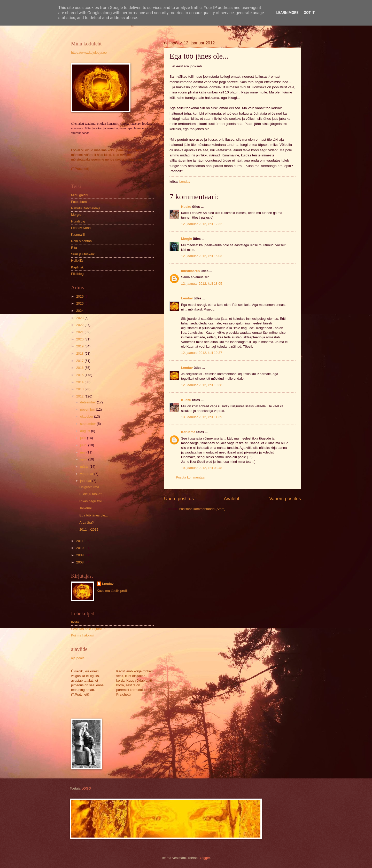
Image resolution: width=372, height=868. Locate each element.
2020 (80, 339)
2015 (80, 375)
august (86, 431)
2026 (80, 296)
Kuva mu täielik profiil (113, 591)
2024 (80, 311)
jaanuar (86, 481)
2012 (80, 396)
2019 (80, 346)
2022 (80, 325)
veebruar (87, 474)
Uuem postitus (179, 499)
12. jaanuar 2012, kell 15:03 (202, 256)
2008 (80, 562)
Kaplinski (78, 267)
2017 (80, 361)
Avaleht (231, 499)
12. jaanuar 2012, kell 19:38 (202, 385)
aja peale (78, 658)
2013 (80, 389)
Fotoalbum (79, 202)
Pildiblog (77, 274)
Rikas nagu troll (91, 501)
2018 (80, 353)
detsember (88, 402)
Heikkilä (77, 261)
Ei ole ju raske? (91, 494)
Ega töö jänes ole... (94, 515)
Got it (309, 13)
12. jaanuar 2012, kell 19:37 (202, 353)
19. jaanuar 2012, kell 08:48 (202, 468)
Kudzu (186, 207)
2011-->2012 (89, 529)
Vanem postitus (285, 499)
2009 (80, 555)
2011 (80, 541)
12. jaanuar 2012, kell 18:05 (202, 284)
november (88, 409)
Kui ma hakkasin (83, 635)
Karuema (188, 432)
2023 (80, 318)
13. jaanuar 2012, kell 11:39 (202, 417)
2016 (80, 368)
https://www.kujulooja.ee (89, 53)
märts (85, 467)
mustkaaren (190, 271)
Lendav (187, 298)
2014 (80, 382)
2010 (80, 548)
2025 (80, 303)
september (88, 424)
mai (83, 452)
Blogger (204, 858)
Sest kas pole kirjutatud (88, 629)
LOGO (86, 788)
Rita (74, 248)
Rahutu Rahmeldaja (86, 208)
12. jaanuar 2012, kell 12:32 (202, 224)
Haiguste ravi (89, 487)
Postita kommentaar (191, 477)
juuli (83, 438)
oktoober (87, 416)
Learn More (287, 13)
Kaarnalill (78, 234)
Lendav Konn (81, 228)
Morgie (187, 239)
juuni (84, 445)
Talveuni (85, 508)
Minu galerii (80, 195)
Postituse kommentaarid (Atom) (202, 509)
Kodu (75, 622)
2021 (80, 332)
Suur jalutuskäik (83, 254)
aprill (84, 459)
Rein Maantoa (81, 241)
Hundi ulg (78, 221)
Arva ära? (87, 523)
